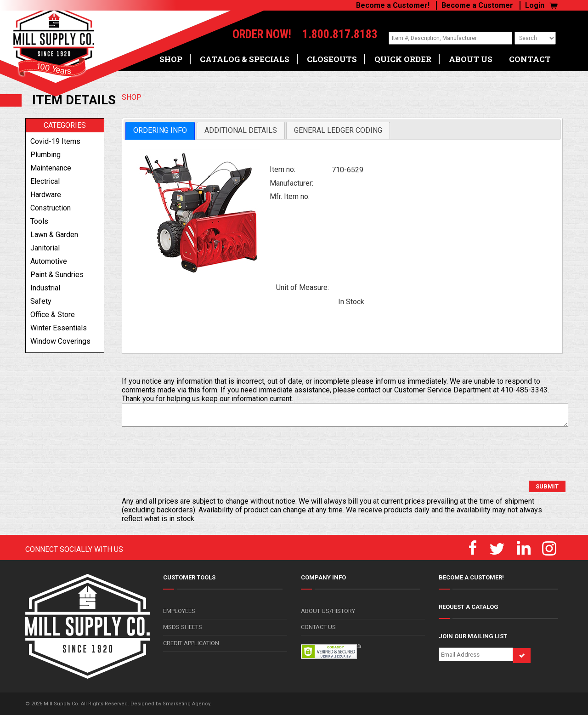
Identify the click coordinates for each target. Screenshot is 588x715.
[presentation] (192, 454)
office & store (53, 315)
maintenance (51, 168)
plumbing (45, 155)
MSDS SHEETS (183, 627)
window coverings (60, 341)
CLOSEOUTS (332, 56)
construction (51, 208)
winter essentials (59, 328)
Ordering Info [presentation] (160, 130)
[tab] (160, 131)
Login (535, 5)
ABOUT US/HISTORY (328, 611)
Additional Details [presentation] (241, 130)
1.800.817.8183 (328, 35)
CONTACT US (318, 627)
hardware (46, 195)
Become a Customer (477, 5)
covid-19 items (55, 141)
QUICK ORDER (403, 56)
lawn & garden (54, 235)
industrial (45, 288)
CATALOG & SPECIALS (245, 56)
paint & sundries (57, 275)
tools (39, 221)
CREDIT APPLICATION (191, 643)
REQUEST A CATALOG (469, 607)
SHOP (171, 56)
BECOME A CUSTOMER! (471, 577)
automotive (49, 261)
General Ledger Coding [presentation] (338, 130)
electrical (45, 181)
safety (41, 301)
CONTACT (530, 56)
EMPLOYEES (179, 611)
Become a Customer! (393, 5)
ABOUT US (471, 56)
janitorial (45, 248)
